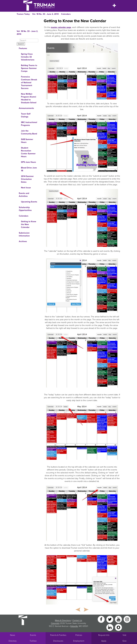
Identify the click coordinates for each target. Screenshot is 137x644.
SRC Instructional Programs (29, 124)
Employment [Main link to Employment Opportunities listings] (79, 641)
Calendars (66, 14)
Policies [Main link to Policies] (79, 635)
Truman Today (23, 14)
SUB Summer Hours (27, 141)
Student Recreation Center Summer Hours (28, 152)
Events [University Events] (33, 635)
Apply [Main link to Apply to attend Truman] (104, 641)
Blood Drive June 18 (29, 169)
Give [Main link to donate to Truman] (124, 641)
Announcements (26, 108)
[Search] (29, 40)
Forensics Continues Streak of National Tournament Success (29, 83)
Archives (23, 241)
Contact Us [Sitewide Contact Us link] (77, 620)
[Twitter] (110, 619)
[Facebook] (101, 619)
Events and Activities (24, 195)
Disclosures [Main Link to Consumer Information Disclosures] (58, 641)
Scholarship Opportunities (25, 209)
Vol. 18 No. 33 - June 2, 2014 (45, 14)
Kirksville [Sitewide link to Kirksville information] (74, 626)
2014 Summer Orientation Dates (27, 179)
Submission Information (24, 234)
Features (23, 48)
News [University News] (13, 635)
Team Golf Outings (26, 115)
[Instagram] (127, 619)
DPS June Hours (28, 162)
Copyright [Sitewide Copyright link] (55, 623)
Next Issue (26, 188)
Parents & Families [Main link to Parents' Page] (58, 635)
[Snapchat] (118, 627)
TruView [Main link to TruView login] (33, 641)
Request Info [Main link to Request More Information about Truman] (104, 635)
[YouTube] (119, 619)
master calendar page (61, 27)
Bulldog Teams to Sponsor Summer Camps (29, 68)
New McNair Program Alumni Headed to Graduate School (29, 98)
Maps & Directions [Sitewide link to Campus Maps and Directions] (63, 620)
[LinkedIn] (110, 627)
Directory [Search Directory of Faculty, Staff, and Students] (13, 641)
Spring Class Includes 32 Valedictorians (28, 57)
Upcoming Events (29, 202)
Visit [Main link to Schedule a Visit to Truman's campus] (124, 635)
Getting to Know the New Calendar (29, 224)
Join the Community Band (29, 132)
